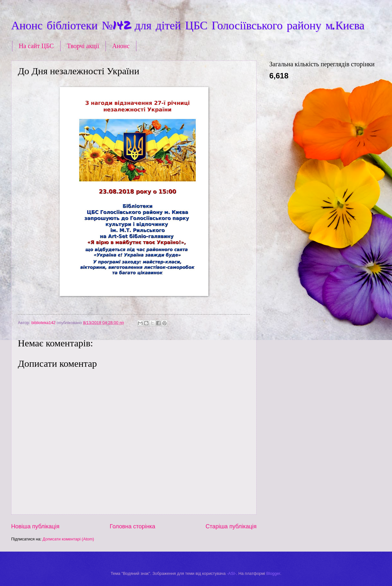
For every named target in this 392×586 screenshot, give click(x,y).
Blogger (273, 573)
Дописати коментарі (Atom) (68, 539)
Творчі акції (83, 46)
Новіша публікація (35, 526)
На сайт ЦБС (36, 46)
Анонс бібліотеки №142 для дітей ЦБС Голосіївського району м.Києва (188, 25)
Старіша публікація (231, 526)
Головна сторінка (132, 526)
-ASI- (232, 573)
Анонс (121, 46)
